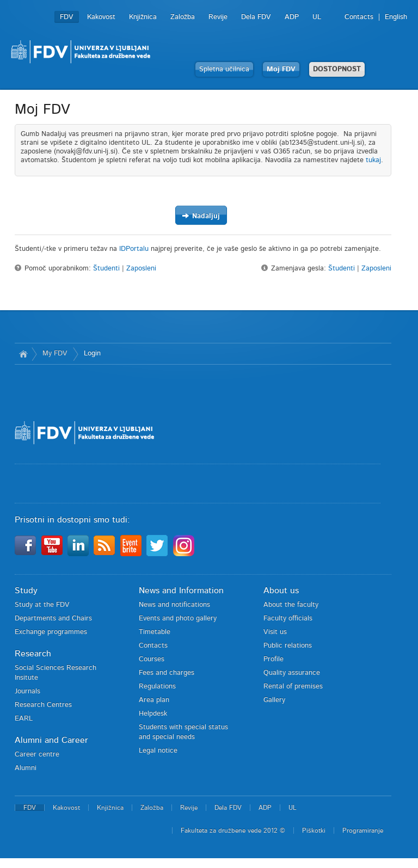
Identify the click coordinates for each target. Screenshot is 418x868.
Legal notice (158, 751)
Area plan (154, 700)
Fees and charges (167, 673)
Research (33, 654)
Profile (273, 659)
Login (92, 353)
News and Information (181, 590)
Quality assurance (292, 673)
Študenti (106, 269)
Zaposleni (141, 269)
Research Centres (43, 705)
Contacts (359, 17)
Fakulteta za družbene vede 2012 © (233, 830)
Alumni (26, 768)
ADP (292, 17)
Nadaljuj (201, 216)
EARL (24, 719)
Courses (152, 659)
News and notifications (174, 605)
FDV (67, 17)
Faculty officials (288, 618)
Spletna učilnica (224, 69)
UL (317, 17)
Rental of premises (293, 687)
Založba (183, 17)
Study (26, 590)
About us (281, 590)
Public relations (288, 646)
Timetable (155, 632)
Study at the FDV (42, 605)
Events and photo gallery (178, 618)
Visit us (275, 632)
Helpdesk (153, 714)
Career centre (37, 755)
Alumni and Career (51, 740)
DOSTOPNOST (337, 69)
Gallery (274, 700)
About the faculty (291, 605)
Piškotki (314, 830)
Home (23, 354)
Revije (218, 17)
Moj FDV (281, 69)
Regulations (157, 687)
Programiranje (363, 830)
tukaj (373, 160)
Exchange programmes (51, 632)
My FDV (55, 353)
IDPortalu (134, 249)
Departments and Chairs (53, 618)
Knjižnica (143, 17)
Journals (27, 691)
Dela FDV (256, 17)
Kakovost (101, 17)
